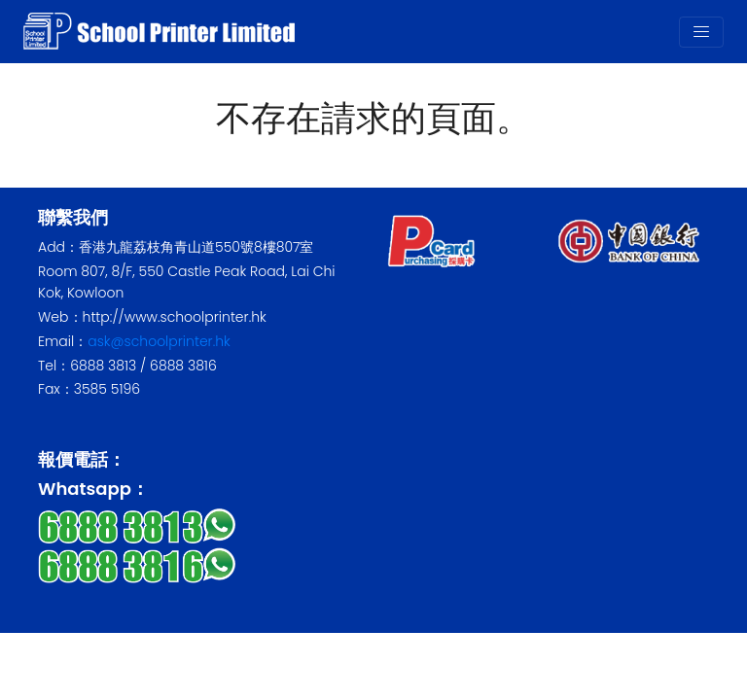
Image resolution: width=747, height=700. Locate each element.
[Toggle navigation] (701, 32)
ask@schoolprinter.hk (159, 341)
